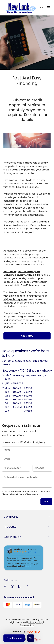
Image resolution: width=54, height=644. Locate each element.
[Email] (27, 459)
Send (46, 502)
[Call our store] (31, 638)
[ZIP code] (42, 468)
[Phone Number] (16, 468)
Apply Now (27, 336)
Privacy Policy (8, 494)
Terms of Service (26, 494)
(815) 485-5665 (14, 383)
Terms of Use (27, 625)
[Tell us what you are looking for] (27, 481)
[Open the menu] (49, 8)
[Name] (27, 450)
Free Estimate (14, 638)
